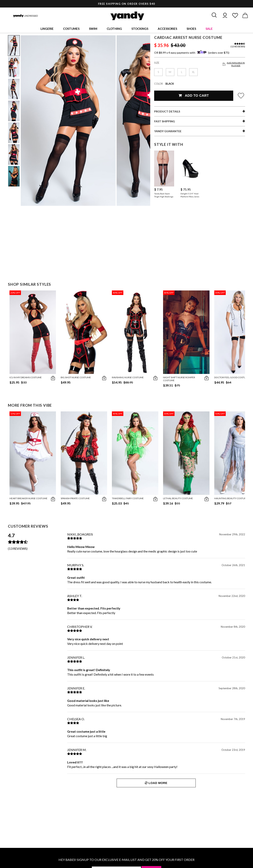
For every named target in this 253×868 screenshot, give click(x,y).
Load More (156, 783)
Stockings (140, 29)
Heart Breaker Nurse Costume (28, 498)
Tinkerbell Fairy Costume (128, 498)
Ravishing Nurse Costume (128, 377)
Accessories (167, 29)
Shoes (191, 29)
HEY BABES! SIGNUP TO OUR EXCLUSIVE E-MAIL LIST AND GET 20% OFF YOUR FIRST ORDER (126, 860)
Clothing (114, 29)
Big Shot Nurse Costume (76, 377)
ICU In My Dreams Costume (26, 377)
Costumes (71, 29)
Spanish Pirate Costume (75, 498)
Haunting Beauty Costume (231, 498)
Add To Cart (194, 96)
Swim (93, 29)
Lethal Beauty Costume (178, 498)
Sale (209, 29)
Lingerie (47, 29)
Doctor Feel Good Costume (232, 377)
